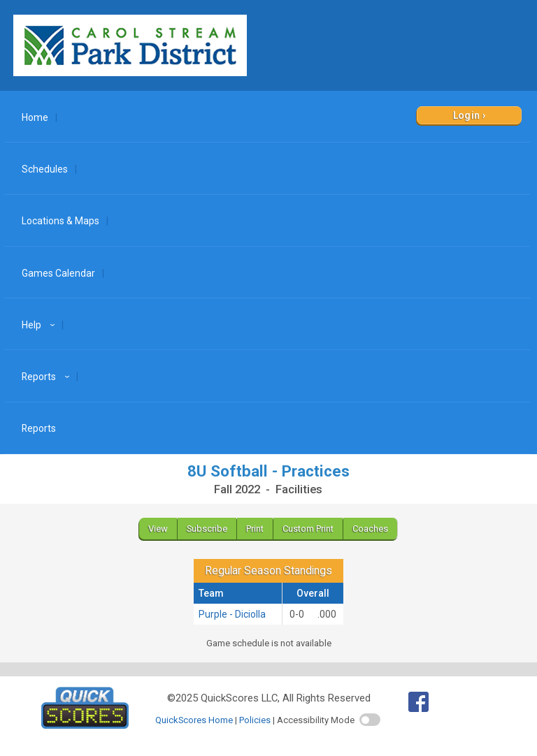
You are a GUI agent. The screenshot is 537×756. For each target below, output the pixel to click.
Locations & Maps (60, 221)
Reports (48, 377)
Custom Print (308, 529)
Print (255, 529)
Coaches (370, 529)
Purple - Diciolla (232, 614)
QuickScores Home (194, 720)
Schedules (45, 169)
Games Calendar (58, 273)
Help (40, 325)
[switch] (370, 720)
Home (35, 117)
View (158, 529)
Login (467, 115)
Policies (255, 720)
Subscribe (207, 529)
